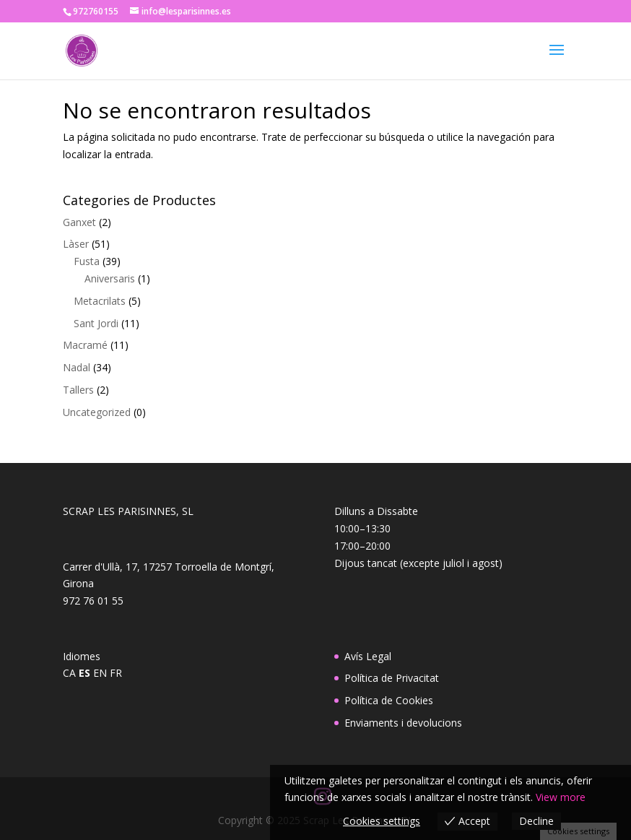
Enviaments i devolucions (403, 723)
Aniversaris (110, 278)
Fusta (87, 261)
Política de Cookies (389, 700)
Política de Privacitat (392, 678)
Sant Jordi (96, 323)
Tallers (78, 390)
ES (84, 673)
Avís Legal (368, 656)
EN (100, 673)
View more (561, 797)
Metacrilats (100, 301)
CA (69, 673)
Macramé (85, 345)
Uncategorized (97, 412)
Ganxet (79, 222)
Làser (76, 244)
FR (116, 673)
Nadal (77, 367)
